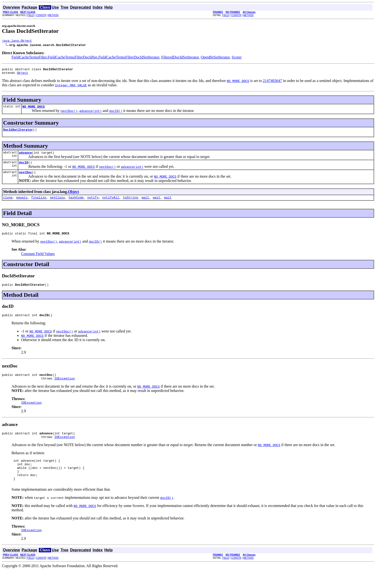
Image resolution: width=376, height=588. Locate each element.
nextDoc (26, 178)
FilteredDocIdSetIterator (180, 58)
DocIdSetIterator (18, 133)
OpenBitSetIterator (215, 58)
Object (22, 75)
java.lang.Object (17, 41)
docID (24, 167)
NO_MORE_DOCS (34, 109)
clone (8, 204)
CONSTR (41, 15)
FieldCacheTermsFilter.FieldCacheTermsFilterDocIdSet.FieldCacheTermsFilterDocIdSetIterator (85, 58)
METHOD (53, 15)
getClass (57, 204)
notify (93, 204)
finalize (39, 204)
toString (130, 204)
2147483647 (272, 83)
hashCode (76, 204)
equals (22, 204)
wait (145, 204)
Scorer (237, 58)
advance (26, 157)
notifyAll (111, 204)
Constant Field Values (38, 261)
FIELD (31, 15)
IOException (65, 388)
